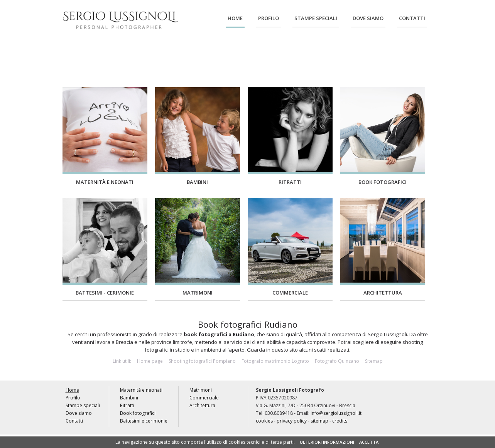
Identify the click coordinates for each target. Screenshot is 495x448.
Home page (150, 361)
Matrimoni (313, 53)
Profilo (269, 18)
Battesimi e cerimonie (269, 54)
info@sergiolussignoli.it (336, 413)
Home (235, 18)
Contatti (412, 18)
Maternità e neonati (95, 54)
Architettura (400, 53)
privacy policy (292, 421)
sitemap (319, 421)
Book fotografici (226, 54)
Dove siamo (368, 18)
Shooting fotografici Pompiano (202, 361)
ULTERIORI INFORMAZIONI (327, 442)
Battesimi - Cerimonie (105, 293)
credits (340, 421)
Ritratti (182, 53)
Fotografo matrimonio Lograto (275, 361)
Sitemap (374, 361)
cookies (264, 421)
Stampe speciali (316, 18)
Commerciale (356, 53)
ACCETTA (369, 442)
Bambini (139, 53)
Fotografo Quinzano (337, 361)
